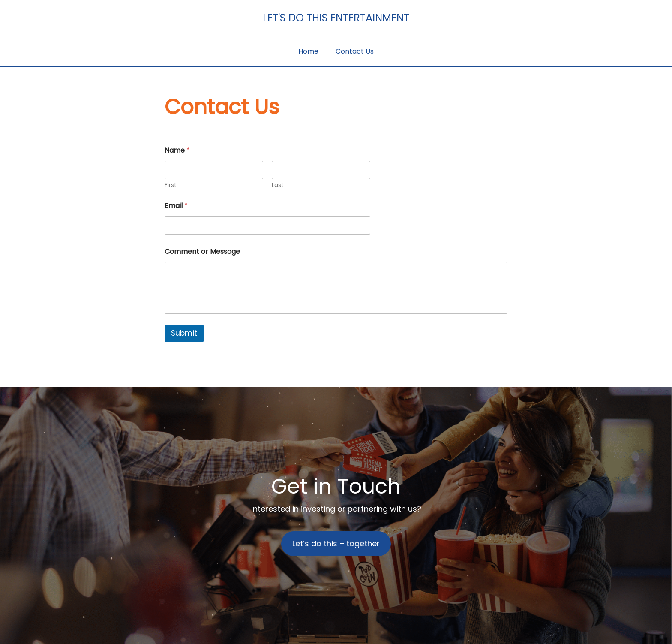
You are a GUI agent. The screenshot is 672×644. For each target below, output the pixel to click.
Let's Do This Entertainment (336, 18)
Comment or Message (202, 251)
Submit (184, 333)
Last (278, 185)
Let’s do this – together (336, 543)
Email (176, 206)
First (171, 185)
